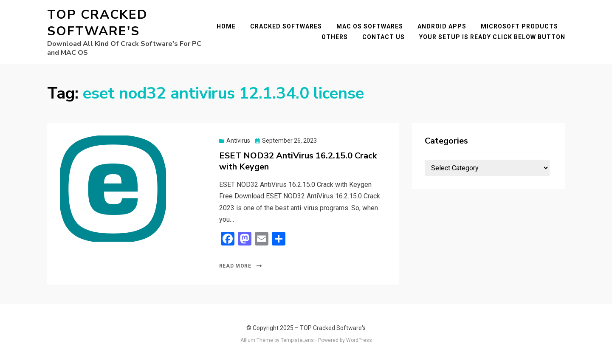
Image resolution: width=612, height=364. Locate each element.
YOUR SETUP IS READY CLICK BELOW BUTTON (492, 37)
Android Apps (442, 26)
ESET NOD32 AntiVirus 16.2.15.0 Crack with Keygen (298, 161)
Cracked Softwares (286, 26)
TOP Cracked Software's (97, 23)
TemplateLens (297, 340)
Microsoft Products (519, 26)
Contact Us (384, 37)
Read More (235, 266)
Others (335, 37)
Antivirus (238, 141)
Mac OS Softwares (370, 26)
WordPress (359, 340)
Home (226, 26)
